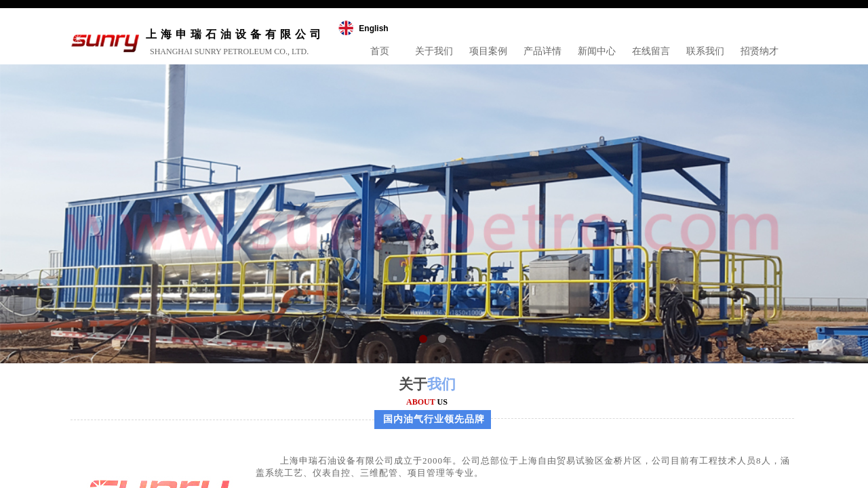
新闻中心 (597, 51)
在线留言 (651, 51)
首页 (380, 51)
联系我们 (705, 51)
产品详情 (542, 51)
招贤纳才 (759, 51)
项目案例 (488, 51)
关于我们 (434, 51)
